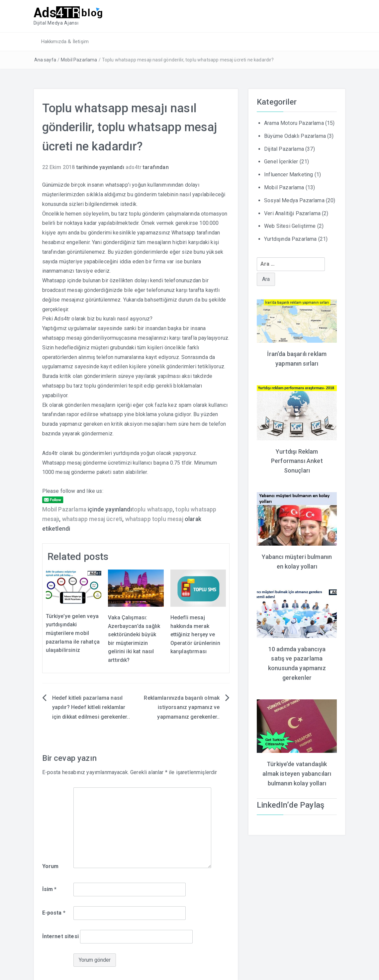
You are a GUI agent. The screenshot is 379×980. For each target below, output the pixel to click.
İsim (49, 889)
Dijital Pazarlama (284, 149)
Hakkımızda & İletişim (65, 42)
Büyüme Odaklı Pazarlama (295, 136)
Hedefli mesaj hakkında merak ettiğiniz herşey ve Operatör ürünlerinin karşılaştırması (195, 634)
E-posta (54, 913)
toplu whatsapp (152, 509)
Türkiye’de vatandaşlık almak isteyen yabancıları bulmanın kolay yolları (297, 773)
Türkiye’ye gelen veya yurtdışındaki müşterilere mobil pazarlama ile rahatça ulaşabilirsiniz (73, 633)
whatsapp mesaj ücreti (92, 519)
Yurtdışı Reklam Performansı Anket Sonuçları (297, 461)
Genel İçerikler (281, 162)
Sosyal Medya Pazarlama (294, 200)
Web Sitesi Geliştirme (290, 226)
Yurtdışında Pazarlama (290, 239)
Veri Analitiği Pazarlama (292, 213)
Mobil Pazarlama (79, 60)
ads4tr (134, 167)
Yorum (50, 866)
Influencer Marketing (288, 175)
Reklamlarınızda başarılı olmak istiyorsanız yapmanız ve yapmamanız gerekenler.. (182, 707)
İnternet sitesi (60, 936)
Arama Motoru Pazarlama (294, 123)
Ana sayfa (45, 60)
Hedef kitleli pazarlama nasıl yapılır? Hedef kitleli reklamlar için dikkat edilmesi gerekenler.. (91, 707)
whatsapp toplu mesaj (154, 519)
